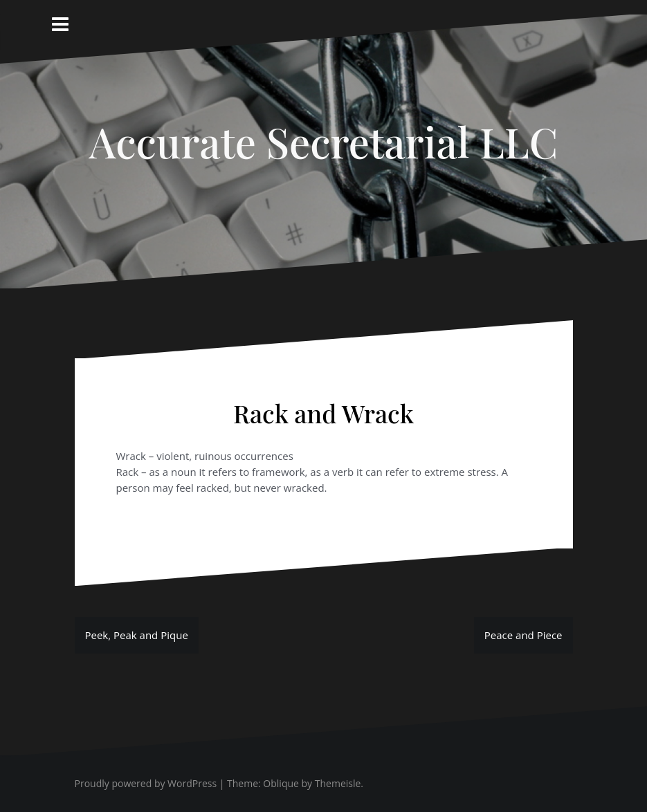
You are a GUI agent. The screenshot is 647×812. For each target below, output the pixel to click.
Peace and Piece (523, 635)
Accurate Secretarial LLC (324, 141)
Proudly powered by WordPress (146, 783)
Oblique (281, 783)
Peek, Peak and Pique (137, 635)
